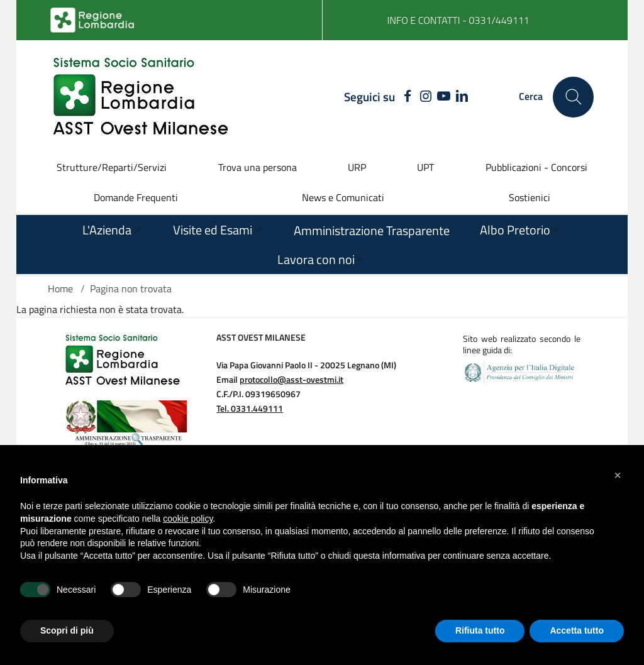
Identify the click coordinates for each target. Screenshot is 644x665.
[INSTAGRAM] (426, 97)
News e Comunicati (343, 197)
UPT (425, 167)
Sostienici (530, 197)
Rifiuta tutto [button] (480, 630)
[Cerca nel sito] (573, 97)
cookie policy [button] (188, 519)
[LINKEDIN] (462, 97)
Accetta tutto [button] (577, 630)
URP (357, 167)
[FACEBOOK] (405, 97)
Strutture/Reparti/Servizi (112, 167)
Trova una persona (258, 167)
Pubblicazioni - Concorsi (536, 167)
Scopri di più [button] (67, 630)
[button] (618, 475)
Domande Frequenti (136, 197)
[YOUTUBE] (444, 97)
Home (60, 289)
